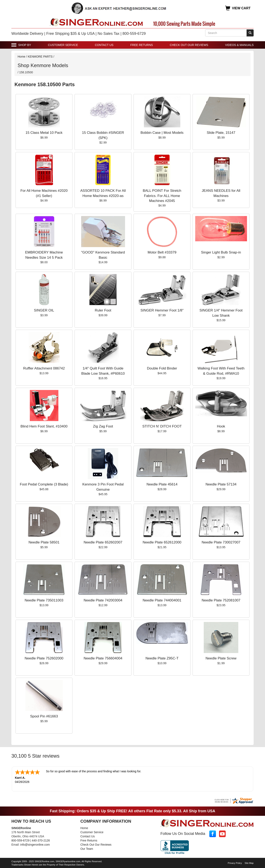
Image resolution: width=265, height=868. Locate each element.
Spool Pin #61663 (44, 716)
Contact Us (104, 45)
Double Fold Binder (162, 368)
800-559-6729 (20, 840)
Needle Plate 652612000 (162, 542)
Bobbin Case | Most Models (162, 133)
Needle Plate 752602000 (44, 658)
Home (21, 57)
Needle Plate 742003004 (103, 600)
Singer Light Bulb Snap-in (221, 252)
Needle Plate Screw (221, 658)
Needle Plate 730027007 (221, 542)
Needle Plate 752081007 (221, 600)
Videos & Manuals (239, 45)
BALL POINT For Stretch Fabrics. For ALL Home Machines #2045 (162, 196)
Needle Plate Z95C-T (162, 658)
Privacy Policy (235, 863)
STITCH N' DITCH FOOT (162, 426)
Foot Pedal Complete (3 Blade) (44, 484)
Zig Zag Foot (103, 426)
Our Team (87, 848)
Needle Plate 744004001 (162, 600)
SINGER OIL (44, 310)
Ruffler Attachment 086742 (44, 368)
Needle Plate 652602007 (103, 542)
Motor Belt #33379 (162, 252)
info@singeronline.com (35, 844)
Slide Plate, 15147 (221, 133)
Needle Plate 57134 (221, 484)
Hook (221, 426)
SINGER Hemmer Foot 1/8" (162, 310)
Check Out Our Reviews (189, 45)
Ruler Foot (103, 310)
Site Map (249, 863)
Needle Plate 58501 (44, 542)
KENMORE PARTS (40, 57)
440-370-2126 (41, 840)
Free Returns (142, 45)
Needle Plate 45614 (162, 484)
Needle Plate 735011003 (44, 600)
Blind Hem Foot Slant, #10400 (44, 426)
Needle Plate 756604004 (103, 658)
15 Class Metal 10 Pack (44, 133)
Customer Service (63, 45)
